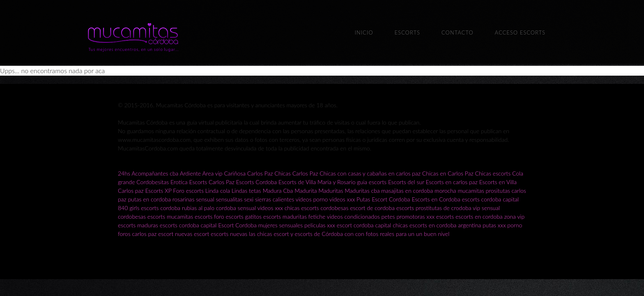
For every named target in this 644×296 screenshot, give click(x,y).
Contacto (458, 32)
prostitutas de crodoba (444, 208)
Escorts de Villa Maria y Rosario (317, 182)
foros (125, 234)
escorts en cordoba (479, 216)
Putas (363, 199)
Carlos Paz (260, 173)
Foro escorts (188, 191)
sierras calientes (275, 199)
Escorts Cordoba (256, 182)
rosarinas (184, 199)
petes (388, 216)
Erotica (179, 182)
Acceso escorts (520, 32)
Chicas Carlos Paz (296, 173)
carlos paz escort (153, 234)
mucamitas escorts (190, 216)
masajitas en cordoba (407, 191)
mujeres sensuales (281, 225)
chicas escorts (302, 208)
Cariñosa (235, 173)
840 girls (129, 208)
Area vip (212, 173)
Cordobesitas (153, 182)
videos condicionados (353, 216)
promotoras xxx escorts (425, 216)
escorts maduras (138, 225)
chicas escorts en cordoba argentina (437, 225)
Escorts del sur (406, 182)
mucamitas (471, 191)
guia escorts (372, 182)
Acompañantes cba (155, 173)
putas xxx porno (502, 225)
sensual (205, 199)
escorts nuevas (229, 234)
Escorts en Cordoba (436, 199)
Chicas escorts (493, 173)
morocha (445, 191)
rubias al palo (198, 208)
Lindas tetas (246, 191)
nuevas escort (192, 234)
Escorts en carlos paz (452, 182)
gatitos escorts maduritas (276, 216)
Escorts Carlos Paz (212, 182)
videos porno (312, 199)
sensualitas (229, 199)
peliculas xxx (320, 225)
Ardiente (191, 173)
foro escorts (229, 216)
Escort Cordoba (391, 199)
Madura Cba (278, 191)
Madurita (306, 191)
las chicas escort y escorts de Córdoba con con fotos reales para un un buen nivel (349, 234)
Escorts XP (158, 191)
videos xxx (342, 199)
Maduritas (331, 191)
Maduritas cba (362, 191)
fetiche (318, 216)
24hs (124, 173)
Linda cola (218, 191)
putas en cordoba (149, 199)
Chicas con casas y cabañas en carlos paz (370, 173)
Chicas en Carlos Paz (448, 173)
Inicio (364, 32)
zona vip (514, 216)
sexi (249, 199)
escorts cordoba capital (491, 199)
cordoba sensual (236, 208)
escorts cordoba (161, 208)
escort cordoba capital (364, 225)
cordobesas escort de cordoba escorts (367, 208)
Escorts (407, 32)
